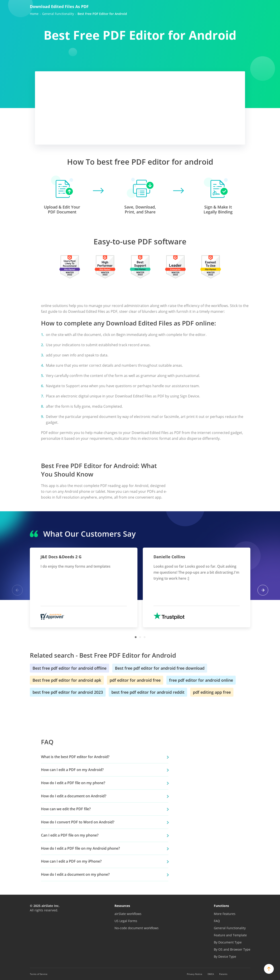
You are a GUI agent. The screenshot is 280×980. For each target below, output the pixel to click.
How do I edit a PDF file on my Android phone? (80, 848)
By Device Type (225, 956)
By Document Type (228, 942)
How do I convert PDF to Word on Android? (78, 822)
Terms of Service (39, 974)
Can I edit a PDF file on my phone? (70, 835)
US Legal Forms (126, 921)
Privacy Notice (195, 974)
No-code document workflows (137, 928)
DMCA (211, 974)
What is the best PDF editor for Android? (75, 757)
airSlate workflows (128, 914)
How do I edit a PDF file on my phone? (73, 783)
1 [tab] (136, 637)
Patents (223, 974)
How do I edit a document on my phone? (75, 874)
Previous (17, 590)
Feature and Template (230, 935)
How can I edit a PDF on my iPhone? (71, 861)
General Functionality (230, 928)
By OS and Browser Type (232, 949)
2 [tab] (140, 637)
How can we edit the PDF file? (66, 809)
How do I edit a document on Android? (74, 796)
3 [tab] (145, 637)
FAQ (217, 921)
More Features (225, 914)
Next (263, 590)
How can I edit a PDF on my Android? (72, 770)
